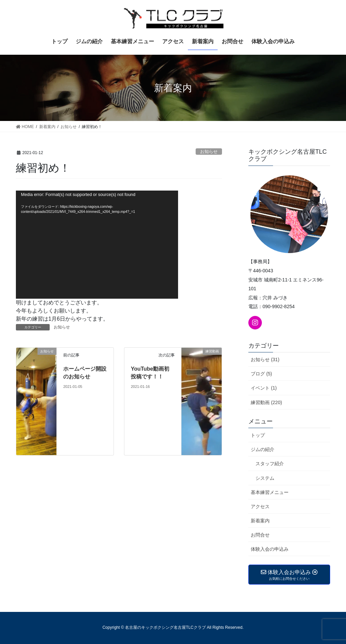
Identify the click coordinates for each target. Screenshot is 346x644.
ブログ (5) (261, 374)
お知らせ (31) (265, 360)
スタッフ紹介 (270, 464)
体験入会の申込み (270, 549)
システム (265, 478)
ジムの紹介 (263, 449)
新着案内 (260, 521)
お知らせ (209, 152)
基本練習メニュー (270, 492)
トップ (258, 435)
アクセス (260, 506)
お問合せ (260, 535)
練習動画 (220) (266, 402)
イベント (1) (264, 388)
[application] (97, 245)
